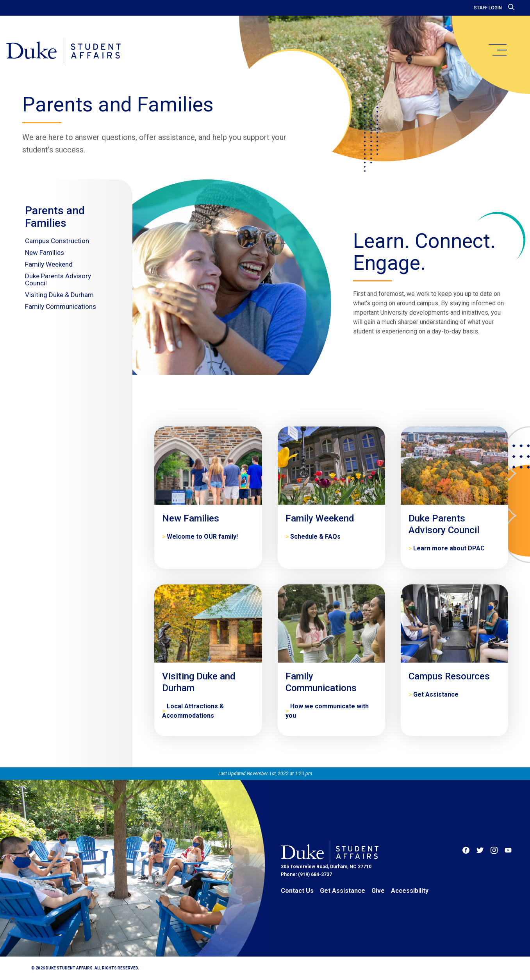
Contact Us (297, 891)
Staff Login (488, 8)
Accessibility (410, 891)
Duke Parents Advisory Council (58, 279)
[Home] (63, 51)
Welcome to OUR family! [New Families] (202, 537)
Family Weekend (49, 264)
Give (378, 891)
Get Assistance (343, 891)
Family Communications (61, 306)
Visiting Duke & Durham (59, 295)
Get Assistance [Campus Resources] (436, 694)
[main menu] (497, 50)
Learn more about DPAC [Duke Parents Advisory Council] (449, 548)
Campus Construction (57, 241)
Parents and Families (55, 217)
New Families (45, 253)
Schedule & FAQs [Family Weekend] (315, 537)
